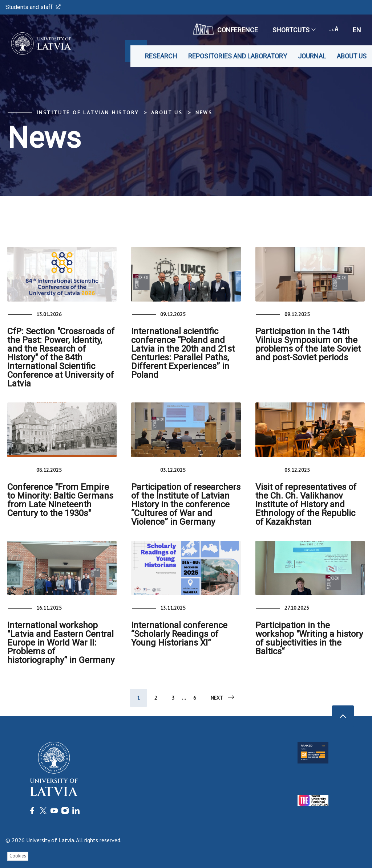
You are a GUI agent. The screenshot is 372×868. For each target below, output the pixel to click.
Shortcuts (294, 30)
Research (161, 56)
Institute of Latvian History (87, 112)
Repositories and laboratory (238, 56)
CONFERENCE (226, 29)
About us (352, 56)
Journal (312, 56)
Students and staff (33, 7)
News (204, 112)
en (357, 30)
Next (223, 697)
